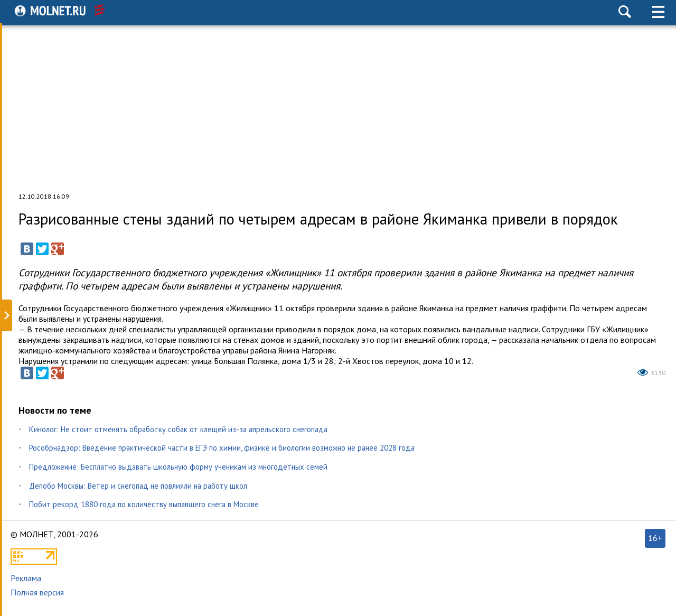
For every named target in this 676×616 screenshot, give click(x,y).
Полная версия (37, 592)
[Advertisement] (338, 108)
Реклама (26, 578)
